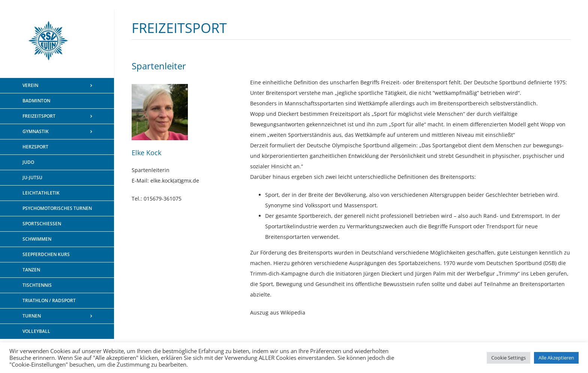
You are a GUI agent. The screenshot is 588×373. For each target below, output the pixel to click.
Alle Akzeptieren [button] (556, 358)
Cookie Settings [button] (508, 358)
